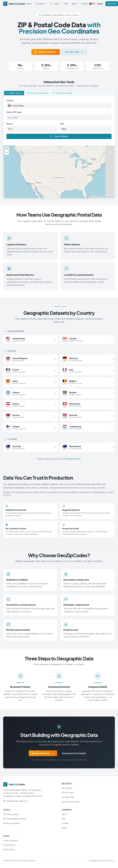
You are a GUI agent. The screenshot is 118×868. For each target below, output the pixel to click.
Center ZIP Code (14, 112)
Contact (84, 4)
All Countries (67, 788)
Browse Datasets (43, 753)
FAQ (66, 4)
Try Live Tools (74, 52)
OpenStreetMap (108, 197)
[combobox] (59, 106)
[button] (7, 149)
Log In (100, 4)
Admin (64, 828)
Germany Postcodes (71, 802)
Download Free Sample (74, 753)
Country (10, 101)
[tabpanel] (59, 147)
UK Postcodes (68, 797)
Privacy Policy (9, 845)
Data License (9, 849)
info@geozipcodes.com (17, 801)
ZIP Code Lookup (11, 814)
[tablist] (59, 93)
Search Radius (59, 136)
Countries (41, 4)
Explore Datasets (46, 52)
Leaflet (95, 197)
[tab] (14, 93)
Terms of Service (11, 840)
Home (29, 4)
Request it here (74, 459)
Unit (62, 124)
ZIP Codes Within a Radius (15, 819)
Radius (10, 124)
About (74, 4)
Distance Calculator (12, 823)
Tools (56, 4)
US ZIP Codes (68, 793)
